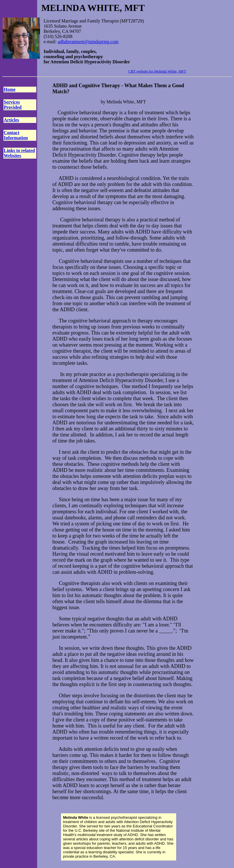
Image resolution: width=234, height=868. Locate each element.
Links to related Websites (19, 153)
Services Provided (13, 105)
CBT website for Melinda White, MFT (157, 71)
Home (10, 89)
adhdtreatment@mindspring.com (88, 42)
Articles (11, 120)
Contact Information (16, 135)
